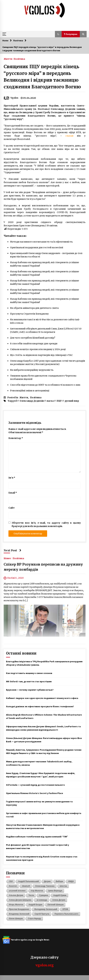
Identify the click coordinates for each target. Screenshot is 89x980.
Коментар (16, 438)
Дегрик (47, 881)
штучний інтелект (17, 891)
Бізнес (7, 558)
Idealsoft (26, 886)
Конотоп (13, 886)
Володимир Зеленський (46, 909)
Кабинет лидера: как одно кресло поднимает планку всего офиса (42, 698)
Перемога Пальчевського (66, 914)
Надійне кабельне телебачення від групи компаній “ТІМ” (37, 837)
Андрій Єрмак (60, 895)
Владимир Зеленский (19, 914)
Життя (8, 59)
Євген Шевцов (16, 919)
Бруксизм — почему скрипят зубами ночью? (30, 690)
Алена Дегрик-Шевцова (20, 900)
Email (13, 493)
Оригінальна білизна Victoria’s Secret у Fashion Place (35, 793)
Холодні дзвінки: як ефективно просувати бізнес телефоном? (40, 706)
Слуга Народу (35, 919)
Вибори (60, 881)
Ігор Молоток (37, 891)
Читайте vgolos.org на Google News (26, 940)
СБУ (11, 881)
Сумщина (44, 895)
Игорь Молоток (16, 905)
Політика (19, 59)
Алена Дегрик (59, 900)
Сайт (12, 508)
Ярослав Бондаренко (19, 909)
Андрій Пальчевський (28, 881)
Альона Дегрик (16, 895)
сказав (69, 136)
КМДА (71, 881)
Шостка (63, 886)
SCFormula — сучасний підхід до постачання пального (35, 785)
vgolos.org (45, 965)
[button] (58, 34)
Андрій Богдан (35, 905)
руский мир (72, 401)
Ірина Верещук (55, 891)
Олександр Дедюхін (32, 401)
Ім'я (12, 478)
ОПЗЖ (65, 909)
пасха (50, 401)
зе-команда (42, 900)
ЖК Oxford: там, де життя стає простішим (29, 681)
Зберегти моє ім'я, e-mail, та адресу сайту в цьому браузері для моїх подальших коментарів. (46, 524)
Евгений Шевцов (56, 905)
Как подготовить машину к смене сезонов (29, 673)
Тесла (31, 895)
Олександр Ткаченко (45, 886)
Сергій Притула (42, 914)
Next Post (12, 550)
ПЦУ (59, 401)
